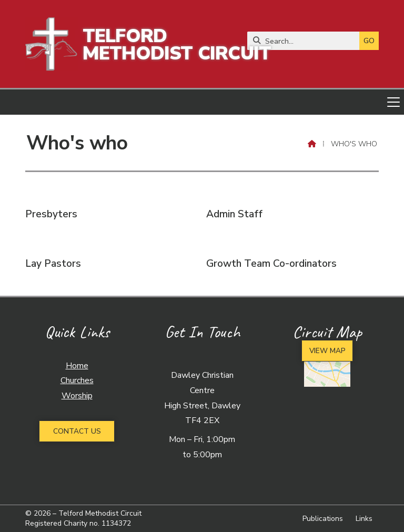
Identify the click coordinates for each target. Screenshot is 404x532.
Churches (77, 380)
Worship (77, 396)
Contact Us (77, 431)
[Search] (306, 41)
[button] (202, 102)
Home (77, 366)
